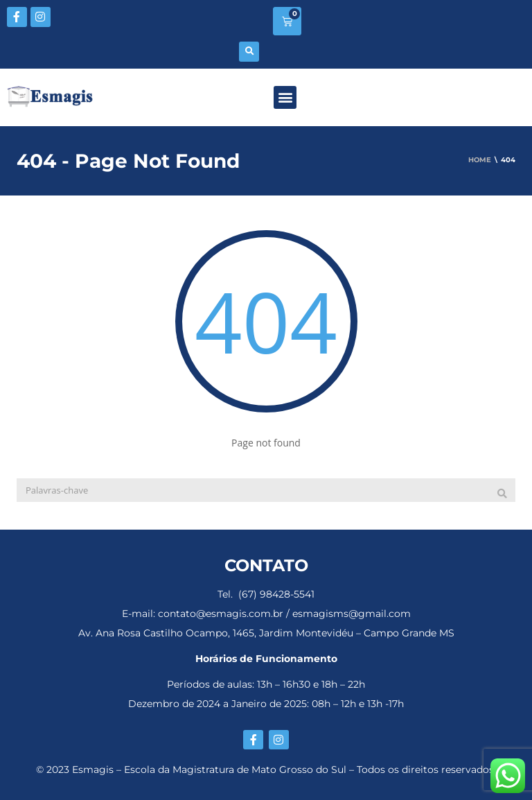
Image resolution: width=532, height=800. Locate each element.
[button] (249, 52)
